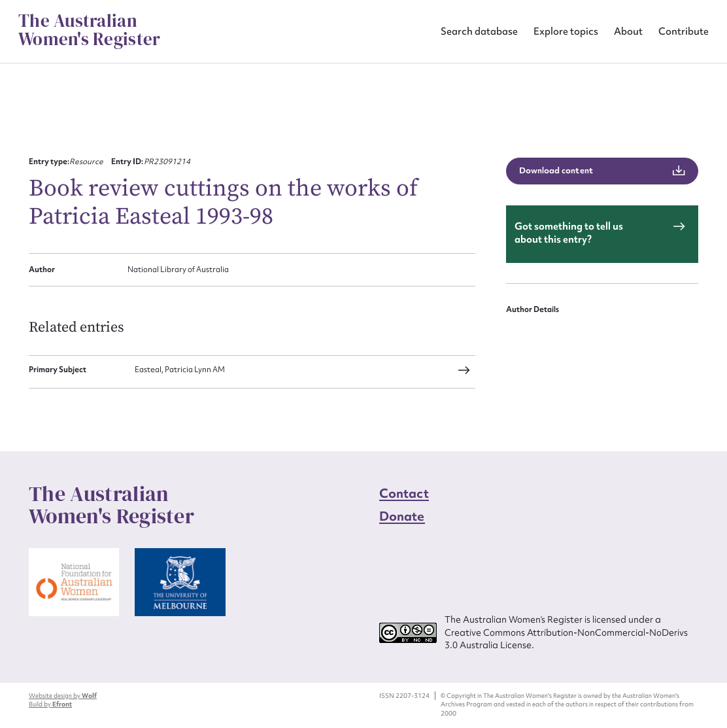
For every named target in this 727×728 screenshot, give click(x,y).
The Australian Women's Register (89, 30)
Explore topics (566, 31)
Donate (402, 516)
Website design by (63, 696)
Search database (479, 31)
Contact (404, 493)
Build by (50, 704)
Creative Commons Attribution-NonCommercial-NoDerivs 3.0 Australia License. (566, 639)
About (628, 31)
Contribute (684, 31)
